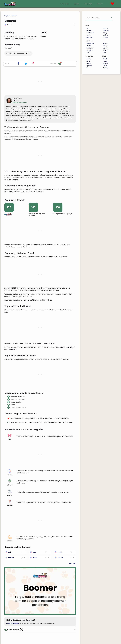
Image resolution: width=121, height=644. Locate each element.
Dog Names (8, 16)
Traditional (90, 33)
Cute (88, 28)
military (10, 593)
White (89, 59)
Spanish (106, 63)
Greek (105, 59)
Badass (106, 35)
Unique (105, 28)
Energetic (90, 50)
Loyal (105, 53)
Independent (91, 44)
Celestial (106, 31)
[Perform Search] (111, 18)
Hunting (106, 37)
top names (88, 4)
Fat (88, 68)
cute (10, 548)
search (100, 4)
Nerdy (105, 33)
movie (10, 604)
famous (10, 614)
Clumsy (106, 50)
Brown (89, 63)
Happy (105, 44)
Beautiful (90, 37)
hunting (10, 583)
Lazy (88, 53)
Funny (89, 35)
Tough (105, 46)
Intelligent (90, 48)
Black (88, 61)
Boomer (15, 16)
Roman (106, 61)
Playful (89, 46)
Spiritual (89, 31)
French (105, 68)
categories (64, 4)
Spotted (89, 66)
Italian (105, 66)
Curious (106, 48)
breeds (77, 4)
